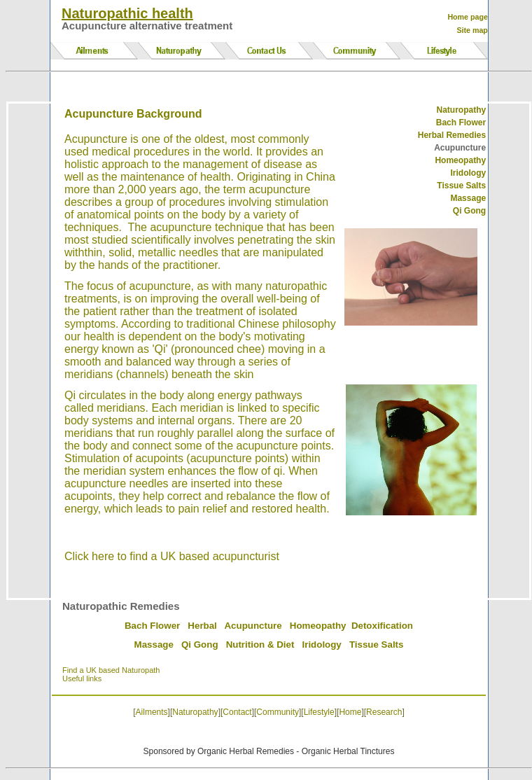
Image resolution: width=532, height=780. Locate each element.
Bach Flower (152, 626)
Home (350, 712)
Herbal (202, 626)
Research (384, 712)
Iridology (322, 645)
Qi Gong (200, 645)
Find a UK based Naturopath (111, 670)
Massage (154, 645)
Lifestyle (319, 712)
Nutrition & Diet (260, 645)
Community (278, 712)
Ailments (152, 712)
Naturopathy (461, 110)
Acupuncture (253, 626)
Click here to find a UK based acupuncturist (172, 556)
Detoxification (382, 626)
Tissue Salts (377, 645)
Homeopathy (460, 160)
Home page (467, 17)
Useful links (82, 678)
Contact (237, 712)
